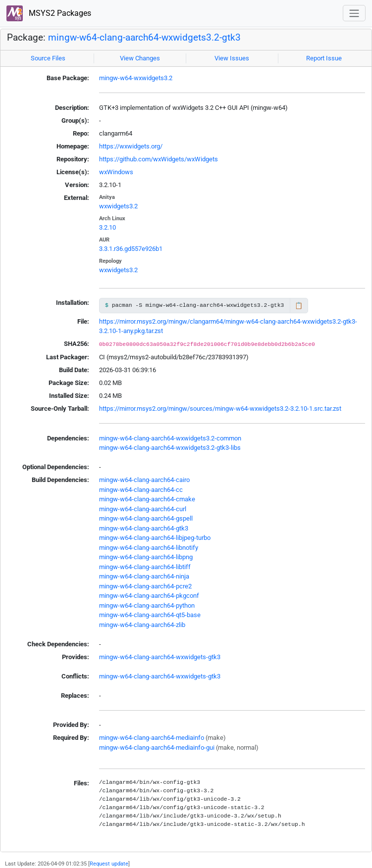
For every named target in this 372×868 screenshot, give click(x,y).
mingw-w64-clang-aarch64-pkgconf (149, 596)
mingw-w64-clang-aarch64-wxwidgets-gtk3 (160, 657)
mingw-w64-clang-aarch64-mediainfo (152, 738)
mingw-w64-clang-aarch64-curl (143, 509)
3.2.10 (107, 227)
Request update (109, 864)
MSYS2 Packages (49, 14)
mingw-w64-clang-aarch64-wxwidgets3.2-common (170, 438)
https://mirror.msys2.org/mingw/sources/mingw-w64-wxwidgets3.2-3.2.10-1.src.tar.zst (220, 409)
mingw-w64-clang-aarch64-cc (141, 490)
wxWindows (116, 172)
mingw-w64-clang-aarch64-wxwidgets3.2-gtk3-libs (170, 448)
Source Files (48, 58)
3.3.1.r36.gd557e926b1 (131, 249)
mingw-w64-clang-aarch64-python (147, 605)
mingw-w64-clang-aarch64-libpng (146, 557)
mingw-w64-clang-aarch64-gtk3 (144, 528)
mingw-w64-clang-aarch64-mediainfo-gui (157, 747)
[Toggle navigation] (354, 13)
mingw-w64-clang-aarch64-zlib (142, 625)
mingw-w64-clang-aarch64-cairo (144, 480)
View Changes (140, 58)
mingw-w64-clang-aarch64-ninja (144, 576)
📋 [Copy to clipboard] (299, 306)
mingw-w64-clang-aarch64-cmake (147, 499)
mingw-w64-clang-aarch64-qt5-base (150, 615)
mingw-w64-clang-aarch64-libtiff (145, 567)
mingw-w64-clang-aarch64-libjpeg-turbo (155, 538)
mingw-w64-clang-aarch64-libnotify (149, 548)
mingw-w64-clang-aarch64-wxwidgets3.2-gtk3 (144, 38)
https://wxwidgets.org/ (131, 146)
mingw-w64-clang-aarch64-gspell (146, 518)
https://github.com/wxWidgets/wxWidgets (159, 159)
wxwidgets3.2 (118, 206)
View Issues (232, 58)
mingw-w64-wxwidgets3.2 (136, 78)
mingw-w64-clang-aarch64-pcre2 (145, 586)
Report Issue (324, 58)
